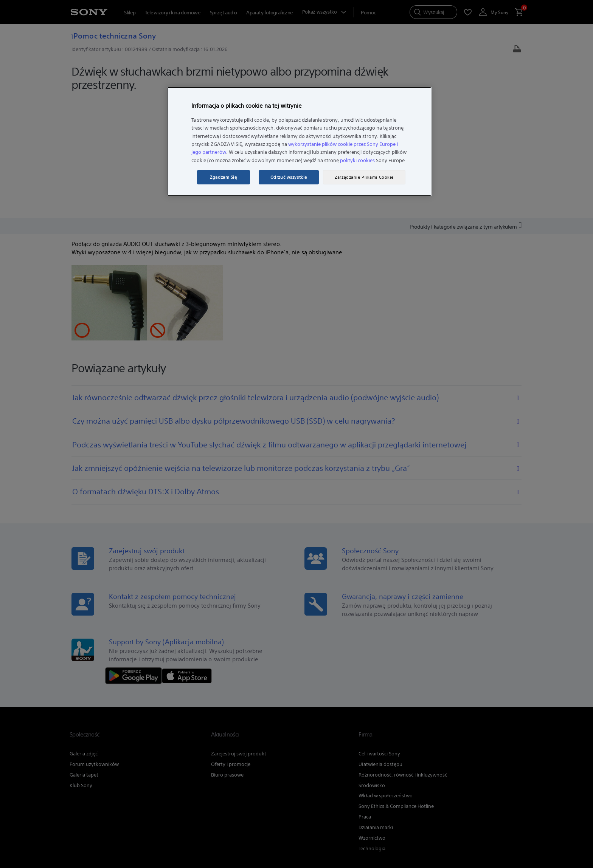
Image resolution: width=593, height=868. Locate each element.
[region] (299, 142)
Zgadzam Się (223, 177)
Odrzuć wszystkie (289, 177)
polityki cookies (357, 160)
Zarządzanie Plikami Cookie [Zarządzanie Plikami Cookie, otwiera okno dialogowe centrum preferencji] (364, 177)
